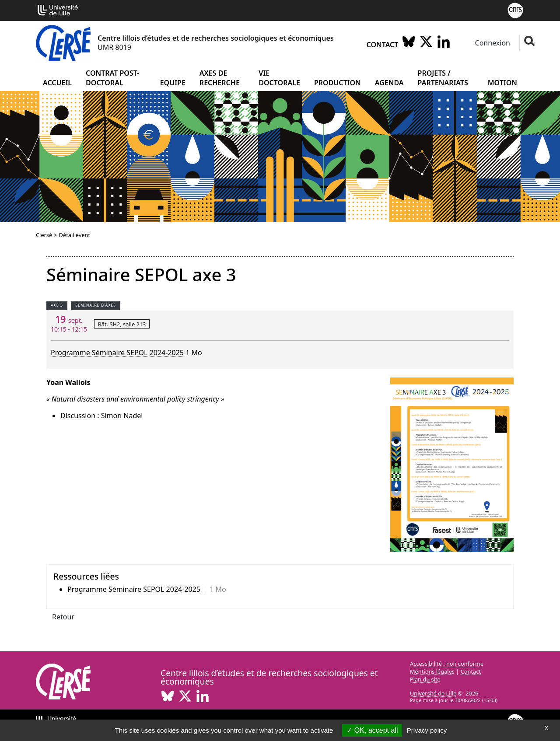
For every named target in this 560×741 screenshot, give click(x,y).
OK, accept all (372, 730)
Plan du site (425, 679)
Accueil (57, 83)
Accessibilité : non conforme (447, 664)
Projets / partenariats (443, 78)
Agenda (389, 83)
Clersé (44, 235)
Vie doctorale (279, 78)
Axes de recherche (220, 78)
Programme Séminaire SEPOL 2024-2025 (118, 353)
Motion (502, 83)
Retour (63, 617)
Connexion (492, 43)
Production (338, 83)
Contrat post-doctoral (112, 78)
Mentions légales (432, 671)
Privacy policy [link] (427, 730)
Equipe (173, 83)
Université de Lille (433, 693)
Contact (383, 45)
